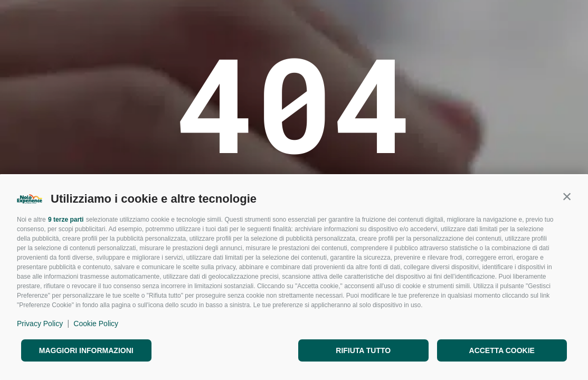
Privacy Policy (40, 324)
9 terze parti (66, 220)
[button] (567, 196)
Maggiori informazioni (86, 350)
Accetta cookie (502, 350)
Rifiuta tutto (363, 350)
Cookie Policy (96, 324)
